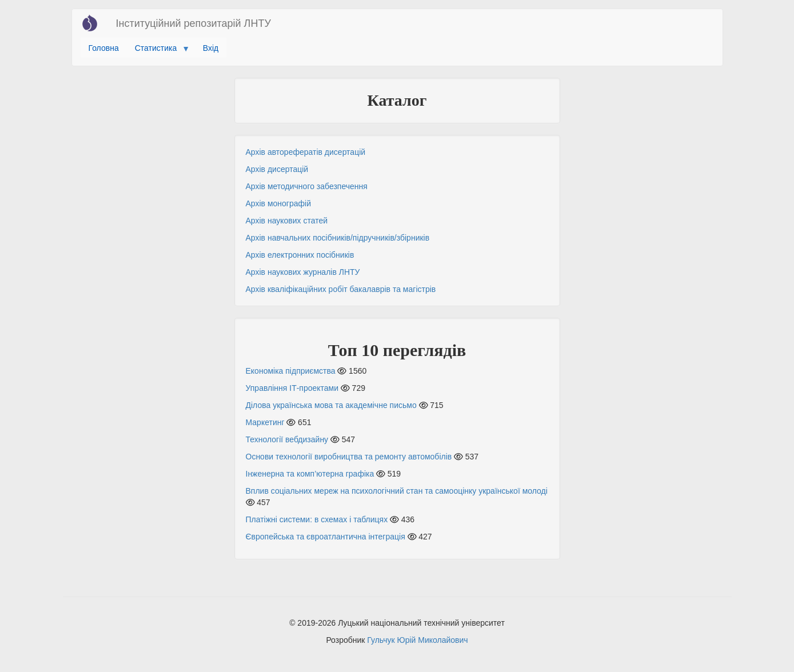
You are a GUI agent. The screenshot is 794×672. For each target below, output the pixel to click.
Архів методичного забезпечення (307, 186)
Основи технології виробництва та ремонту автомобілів (349, 457)
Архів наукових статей (287, 221)
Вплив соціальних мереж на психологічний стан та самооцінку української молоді (397, 491)
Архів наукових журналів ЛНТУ (303, 272)
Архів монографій (278, 203)
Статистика (158, 51)
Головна (104, 48)
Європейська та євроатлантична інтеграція (326, 537)
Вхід (211, 48)
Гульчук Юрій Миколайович (417, 640)
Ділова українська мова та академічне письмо (331, 405)
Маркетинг (265, 422)
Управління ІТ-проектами (292, 388)
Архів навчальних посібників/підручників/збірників (338, 238)
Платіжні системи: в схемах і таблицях (317, 519)
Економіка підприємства (291, 371)
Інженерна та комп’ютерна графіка (310, 474)
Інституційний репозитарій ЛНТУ (193, 23)
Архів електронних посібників (300, 255)
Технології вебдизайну (287, 439)
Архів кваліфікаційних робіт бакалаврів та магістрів (341, 289)
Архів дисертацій (277, 169)
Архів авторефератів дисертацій (306, 152)
